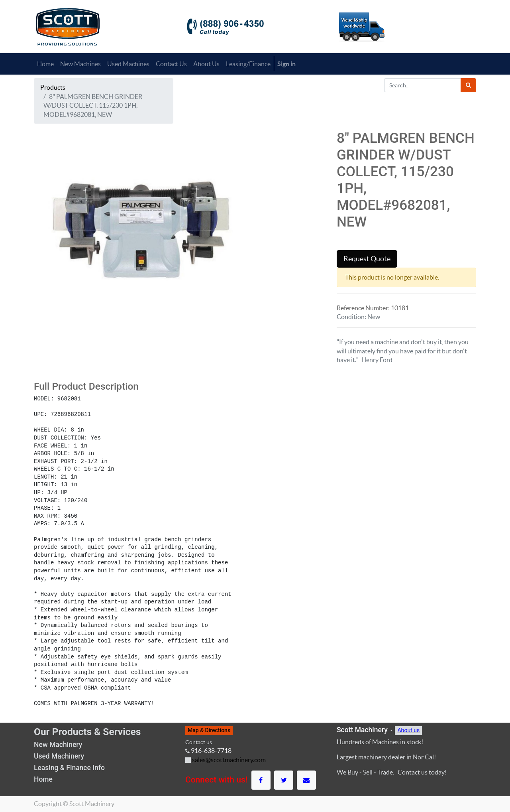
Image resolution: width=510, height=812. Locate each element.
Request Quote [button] (367, 259)
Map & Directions (209, 730)
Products (53, 87)
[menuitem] (45, 64)
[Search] (468, 85)
